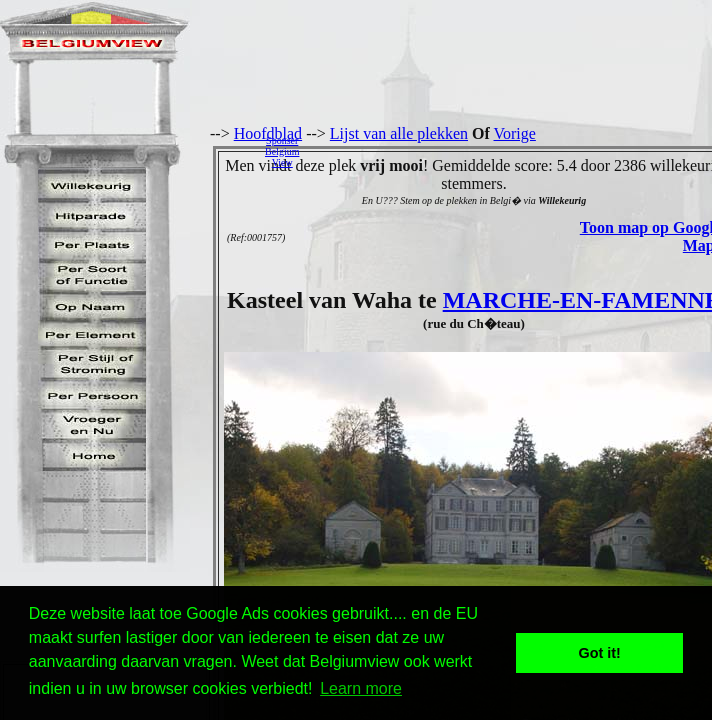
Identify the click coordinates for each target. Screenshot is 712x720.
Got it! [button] (600, 653)
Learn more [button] (361, 688)
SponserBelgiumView (282, 151)
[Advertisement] (511, 151)
